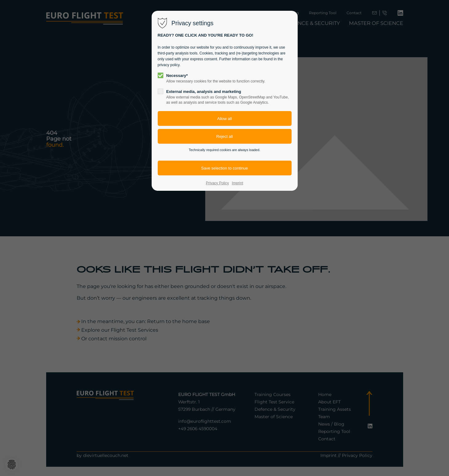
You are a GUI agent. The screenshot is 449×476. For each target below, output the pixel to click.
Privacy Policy (217, 183)
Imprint (237, 183)
